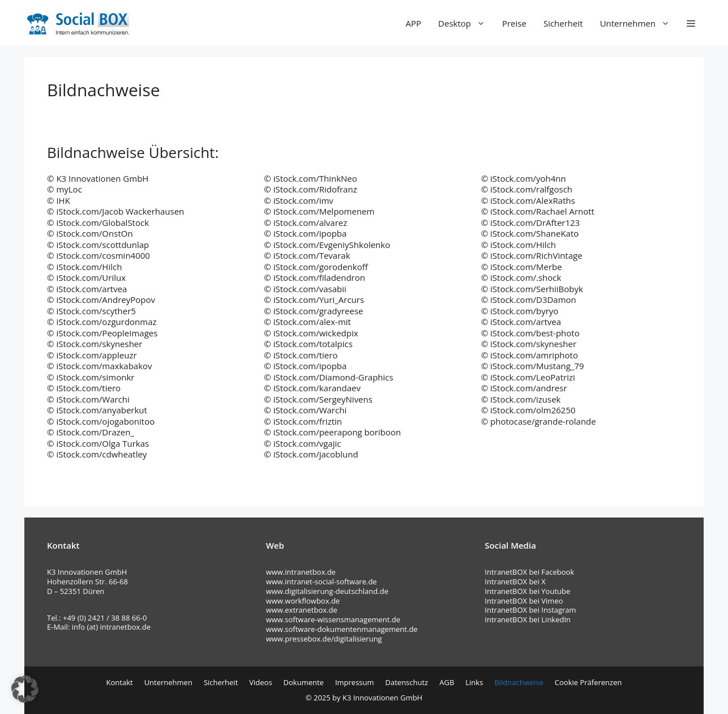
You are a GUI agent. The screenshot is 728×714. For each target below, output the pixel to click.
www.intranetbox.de (301, 572)
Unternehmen (639, 23)
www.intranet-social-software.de (322, 582)
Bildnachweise (519, 682)
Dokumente (304, 682)
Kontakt (120, 682)
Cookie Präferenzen (588, 682)
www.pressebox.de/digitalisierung (324, 639)
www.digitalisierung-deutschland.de (327, 591)
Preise (514, 23)
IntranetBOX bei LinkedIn (528, 619)
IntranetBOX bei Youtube (527, 591)
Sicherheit (563, 23)
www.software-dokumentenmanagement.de (342, 629)
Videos (260, 682)
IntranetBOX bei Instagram (530, 610)
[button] (691, 23)
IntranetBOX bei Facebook (530, 572)
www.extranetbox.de (302, 610)
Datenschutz (407, 682)
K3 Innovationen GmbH (382, 698)
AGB (447, 682)
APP (414, 23)
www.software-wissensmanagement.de (333, 619)
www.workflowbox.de (303, 601)
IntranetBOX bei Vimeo (524, 601)
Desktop (466, 23)
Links (474, 682)
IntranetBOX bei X (515, 582)
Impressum (355, 682)
